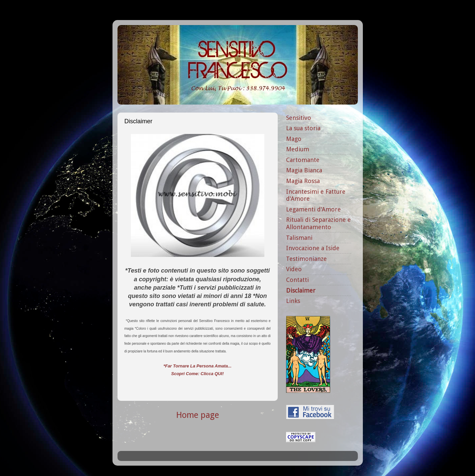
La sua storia (303, 128)
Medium (298, 149)
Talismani (299, 238)
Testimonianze (306, 259)
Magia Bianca (304, 170)
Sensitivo (299, 118)
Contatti (297, 280)
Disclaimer (301, 290)
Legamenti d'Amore (313, 209)
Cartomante (303, 160)
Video (294, 269)
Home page (198, 415)
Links (293, 301)
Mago (294, 139)
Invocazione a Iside (313, 248)
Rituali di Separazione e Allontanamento (318, 223)
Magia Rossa (303, 181)
